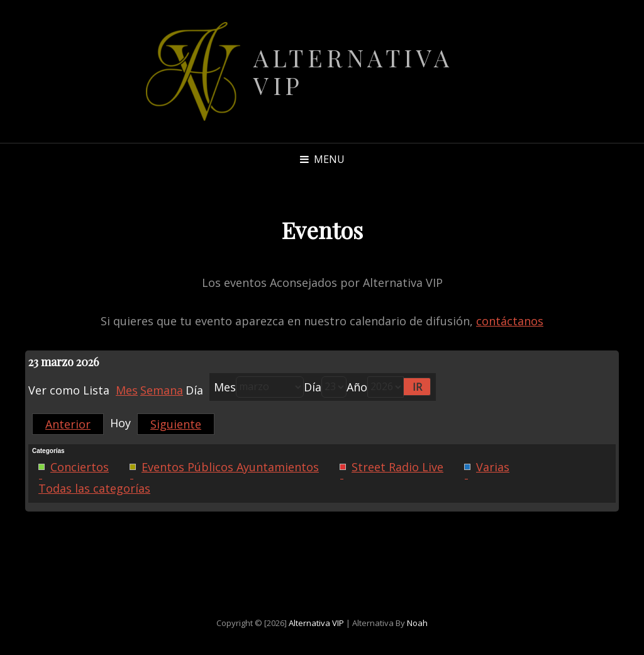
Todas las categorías (94, 488)
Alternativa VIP (353, 71)
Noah (417, 623)
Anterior (68, 424)
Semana (162, 390)
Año (357, 387)
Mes (127, 390)
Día (313, 387)
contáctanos (510, 321)
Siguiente (176, 424)
